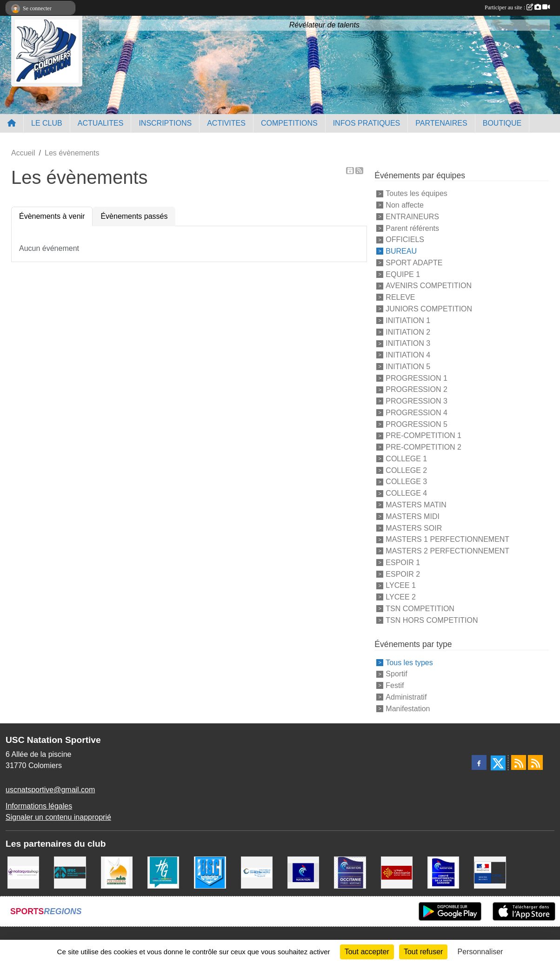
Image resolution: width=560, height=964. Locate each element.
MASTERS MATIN (416, 505)
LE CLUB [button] (47, 123)
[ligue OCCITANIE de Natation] (350, 872)
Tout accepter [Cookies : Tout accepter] (367, 952)
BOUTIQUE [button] (502, 123)
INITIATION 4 (408, 355)
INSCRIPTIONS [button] (165, 123)
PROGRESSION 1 (416, 378)
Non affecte (405, 205)
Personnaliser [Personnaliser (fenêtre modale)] (480, 952)
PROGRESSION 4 (416, 413)
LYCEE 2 (401, 597)
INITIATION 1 (408, 320)
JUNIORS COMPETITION (429, 309)
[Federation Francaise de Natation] (303, 872)
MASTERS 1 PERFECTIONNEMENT (447, 539)
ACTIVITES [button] (226, 123)
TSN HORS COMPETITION (432, 620)
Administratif (406, 697)
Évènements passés (134, 216)
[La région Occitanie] (397, 872)
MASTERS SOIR (414, 528)
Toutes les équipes (417, 193)
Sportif (396, 674)
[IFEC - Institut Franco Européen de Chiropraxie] (70, 872)
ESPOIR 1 (403, 563)
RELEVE (400, 297)
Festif (395, 685)
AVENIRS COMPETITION (429, 286)
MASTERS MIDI (413, 516)
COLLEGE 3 (406, 482)
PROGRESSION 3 (416, 401)
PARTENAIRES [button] (441, 123)
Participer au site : (517, 7)
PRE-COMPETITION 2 (423, 447)
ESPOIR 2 (403, 574)
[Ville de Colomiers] (117, 872)
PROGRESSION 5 (416, 424)
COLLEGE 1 (406, 459)
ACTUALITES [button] (101, 123)
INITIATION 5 (408, 367)
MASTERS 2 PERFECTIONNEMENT (447, 551)
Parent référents (412, 228)
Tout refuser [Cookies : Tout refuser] (423, 952)
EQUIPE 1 (403, 274)
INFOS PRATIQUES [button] (367, 123)
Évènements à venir (52, 216)
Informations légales (39, 806)
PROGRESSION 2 (416, 389)
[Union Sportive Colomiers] (210, 872)
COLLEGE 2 (406, 470)
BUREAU (401, 251)
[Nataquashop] (23, 872)
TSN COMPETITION (420, 609)
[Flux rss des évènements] (535, 762)
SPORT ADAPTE (414, 263)
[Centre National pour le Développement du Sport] (490, 872)
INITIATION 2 (408, 332)
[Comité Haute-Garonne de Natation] (443, 872)
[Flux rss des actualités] (519, 762)
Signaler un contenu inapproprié (58, 817)
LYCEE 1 (401, 585)
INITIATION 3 (408, 343)
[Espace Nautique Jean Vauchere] (257, 872)
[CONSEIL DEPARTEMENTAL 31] (163, 872)
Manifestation (408, 708)
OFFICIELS (405, 239)
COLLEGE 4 (406, 493)
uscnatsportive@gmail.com (50, 790)
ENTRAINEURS (412, 217)
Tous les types (409, 662)
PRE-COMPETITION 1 (423, 435)
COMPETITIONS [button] (289, 123)
